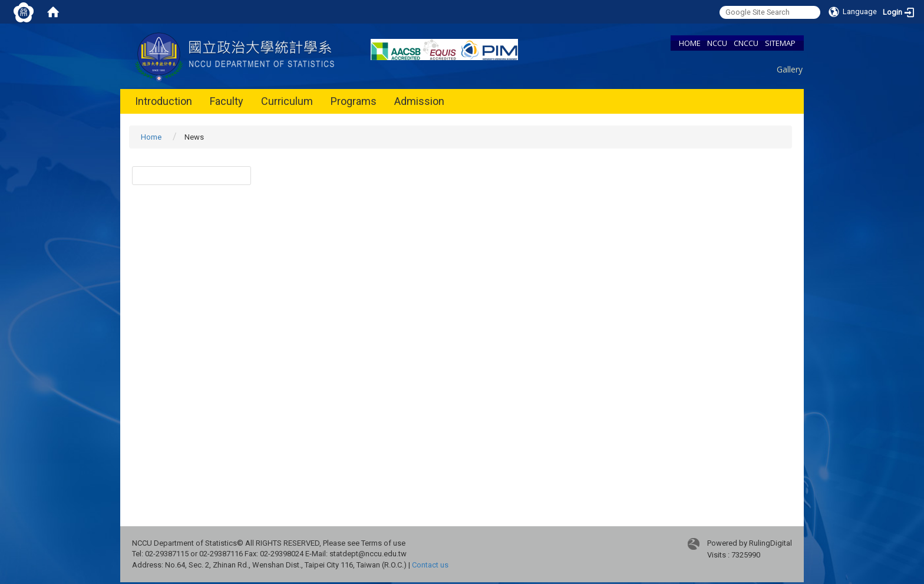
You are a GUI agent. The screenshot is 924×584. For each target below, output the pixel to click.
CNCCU (746, 43)
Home (151, 137)
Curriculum (287, 101)
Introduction (164, 101)
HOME (690, 43)
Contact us (430, 565)
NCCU (717, 43)
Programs (354, 101)
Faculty (227, 101)
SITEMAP (780, 43)
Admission (419, 101)
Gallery (790, 69)
